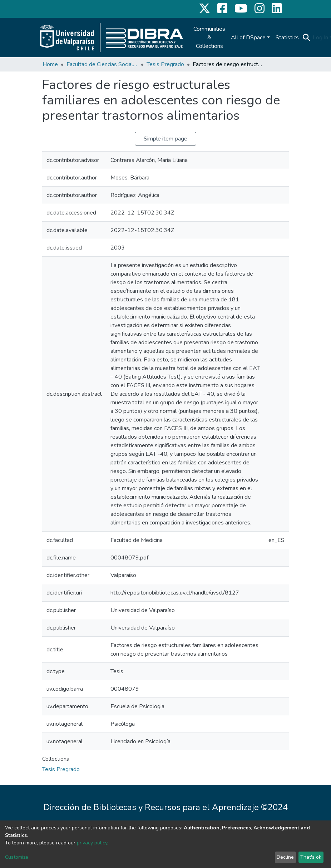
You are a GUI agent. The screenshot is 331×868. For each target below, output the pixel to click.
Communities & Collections (209, 38)
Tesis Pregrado (165, 64)
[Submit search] (306, 38)
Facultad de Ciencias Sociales (102, 64)
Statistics (287, 38)
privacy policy (92, 843)
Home (50, 64)
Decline (285, 857)
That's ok (311, 857)
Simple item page (165, 139)
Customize (17, 857)
